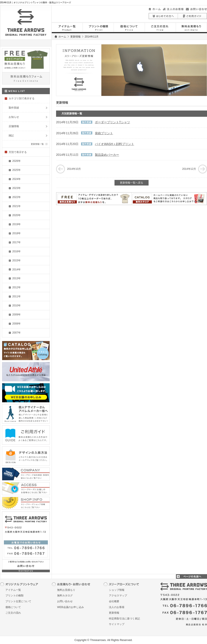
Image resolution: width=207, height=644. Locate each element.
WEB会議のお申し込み (71, 607)
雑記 (11, 136)
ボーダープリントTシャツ (112, 122)
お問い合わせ (65, 601)
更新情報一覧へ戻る (132, 183)
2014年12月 (189, 169)
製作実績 (14, 108)
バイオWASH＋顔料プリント (114, 144)
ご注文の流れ (13, 613)
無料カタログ (65, 596)
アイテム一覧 (13, 590)
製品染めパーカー (107, 155)
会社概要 (114, 601)
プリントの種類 (14, 596)
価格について (13, 607)
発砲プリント (104, 133)
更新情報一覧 (37, 144)
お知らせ (14, 117)
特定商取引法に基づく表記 (124, 619)
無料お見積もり (66, 590)
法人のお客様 (117, 607)
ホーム (62, 37)
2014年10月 (74, 169)
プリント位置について (18, 601)
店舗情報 (14, 126)
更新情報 (75, 37)
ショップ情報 (117, 590)
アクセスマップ (118, 596)
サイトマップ (117, 624)
